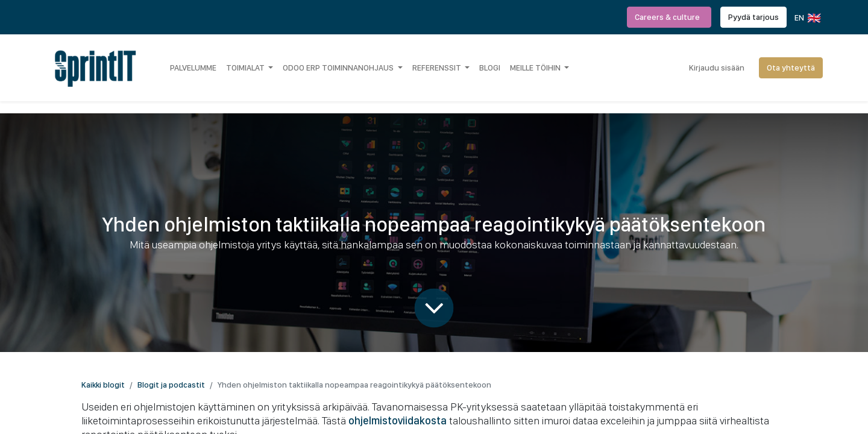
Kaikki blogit (103, 385)
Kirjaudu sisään (717, 68)
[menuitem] (193, 68)
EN (807, 18)
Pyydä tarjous (753, 17)
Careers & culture (669, 17)
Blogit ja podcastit (171, 385)
